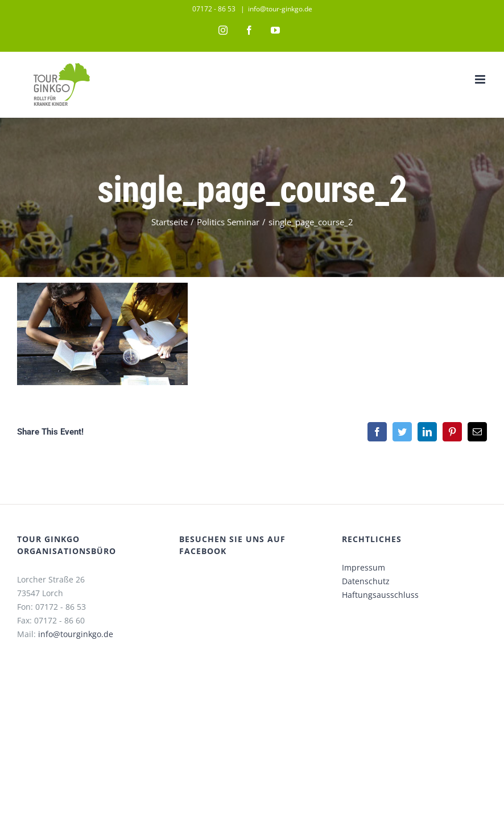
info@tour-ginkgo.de (280, 9)
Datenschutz (366, 581)
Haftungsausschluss (380, 595)
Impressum (363, 567)
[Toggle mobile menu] (481, 79)
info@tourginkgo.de (76, 634)
